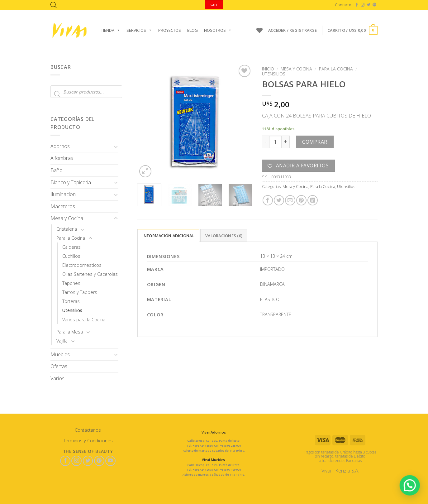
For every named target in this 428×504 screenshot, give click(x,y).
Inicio (268, 69)
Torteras (71, 301)
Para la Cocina (71, 238)
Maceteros (63, 206)
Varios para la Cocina (84, 320)
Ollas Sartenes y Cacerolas (90, 274)
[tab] (168, 235)
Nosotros (218, 30)
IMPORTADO (272, 269)
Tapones (71, 283)
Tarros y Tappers (80, 292)
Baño (57, 170)
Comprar (315, 142)
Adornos (60, 146)
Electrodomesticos (82, 265)
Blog (193, 30)
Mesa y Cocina (67, 218)
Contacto (343, 5)
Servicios (139, 30)
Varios (57, 378)
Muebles (60, 354)
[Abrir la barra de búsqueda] (54, 5)
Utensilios (72, 310)
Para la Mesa (70, 332)
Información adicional (168, 236)
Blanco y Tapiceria (71, 182)
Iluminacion (63, 194)
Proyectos (170, 30)
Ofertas (59, 366)
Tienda (111, 30)
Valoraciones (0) (224, 236)
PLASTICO (270, 299)
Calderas (71, 247)
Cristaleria (67, 229)
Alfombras (62, 158)
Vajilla (62, 341)
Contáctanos (88, 430)
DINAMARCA (272, 284)
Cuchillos (71, 256)
